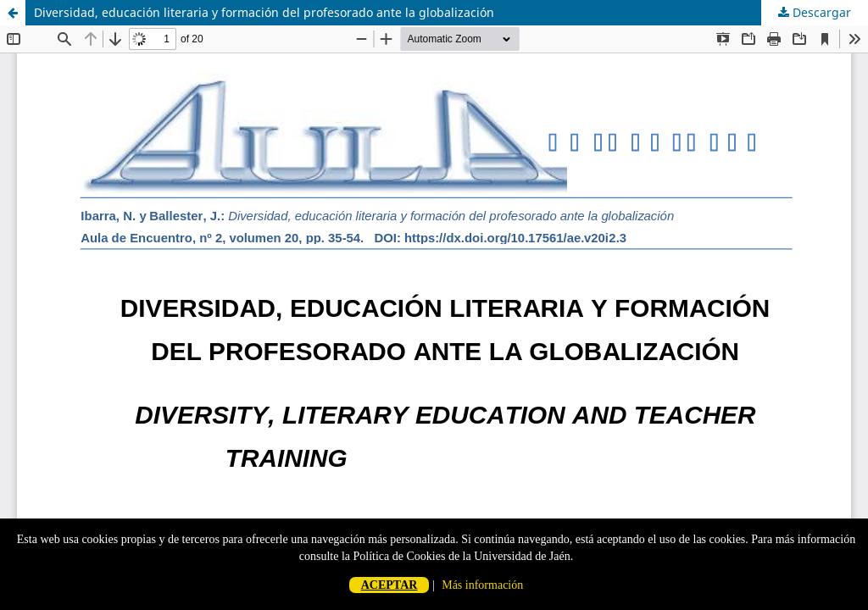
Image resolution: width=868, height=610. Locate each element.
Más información (482, 585)
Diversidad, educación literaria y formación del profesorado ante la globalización (264, 12)
